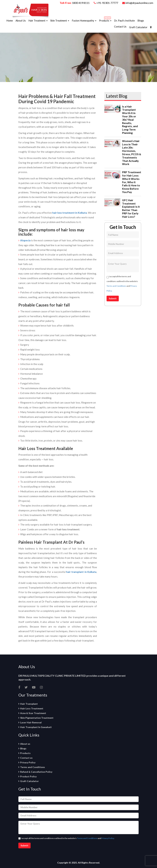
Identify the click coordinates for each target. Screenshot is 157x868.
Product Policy (28, 776)
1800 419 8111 (81, 3)
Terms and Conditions (116, 286)
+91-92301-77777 (107, 3)
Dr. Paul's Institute (124, 20)
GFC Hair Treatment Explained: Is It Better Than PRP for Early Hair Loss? (131, 208)
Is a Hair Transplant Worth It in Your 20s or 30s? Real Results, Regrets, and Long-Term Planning (130, 120)
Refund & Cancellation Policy (36, 772)
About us (25, 744)
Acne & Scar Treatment (33, 713)
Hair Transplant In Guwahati (36, 727)
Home (10, 20)
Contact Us (120, 26)
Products (105, 20)
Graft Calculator (138, 27)
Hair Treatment (38, 20)
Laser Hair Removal (31, 722)
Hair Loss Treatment (32, 708)
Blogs (141, 20)
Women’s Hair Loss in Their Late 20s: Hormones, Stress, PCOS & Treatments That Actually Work (132, 152)
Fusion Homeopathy (84, 20)
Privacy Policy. (108, 838)
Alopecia (25, 240)
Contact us (26, 758)
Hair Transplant (29, 704)
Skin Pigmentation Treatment (37, 718)
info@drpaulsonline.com (138, 3)
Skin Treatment (60, 20)
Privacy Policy (28, 762)
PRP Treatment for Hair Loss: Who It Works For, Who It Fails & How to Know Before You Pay (132, 182)
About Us (21, 20)
